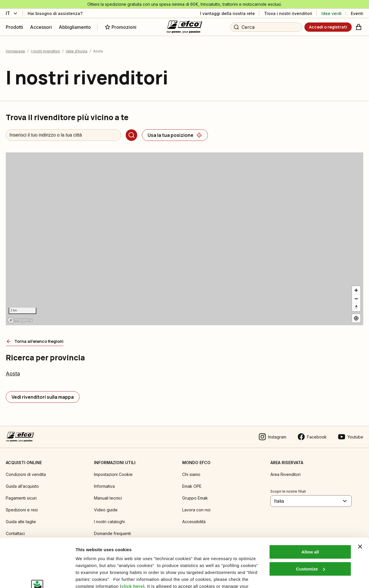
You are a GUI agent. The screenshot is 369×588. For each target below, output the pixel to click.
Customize (310, 523)
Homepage (15, 51)
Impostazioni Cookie (113, 474)
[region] (184, 239)
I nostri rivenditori (45, 51)
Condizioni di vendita (26, 474)
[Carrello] (359, 27)
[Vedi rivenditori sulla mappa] (43, 397)
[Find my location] (356, 318)
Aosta (13, 374)
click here (132, 541)
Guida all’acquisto (22, 486)
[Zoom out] (356, 299)
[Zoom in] (356, 290)
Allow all (310, 506)
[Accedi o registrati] (328, 27)
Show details (89, 577)
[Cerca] (131, 135)
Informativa (104, 486)
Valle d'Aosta (77, 51)
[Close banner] (360, 501)
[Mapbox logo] (20, 320)
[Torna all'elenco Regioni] (35, 341)
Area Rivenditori (286, 474)
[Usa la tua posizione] (175, 135)
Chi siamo (191, 474)
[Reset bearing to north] (356, 307)
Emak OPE (192, 486)
